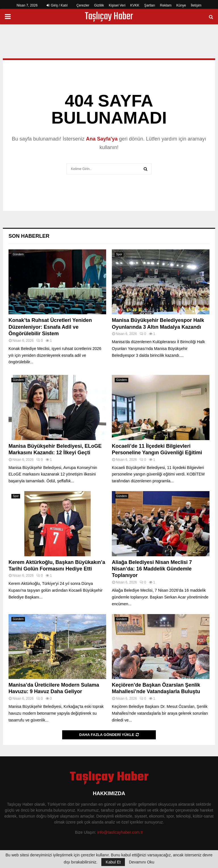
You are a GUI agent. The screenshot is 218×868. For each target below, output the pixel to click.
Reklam (166, 5)
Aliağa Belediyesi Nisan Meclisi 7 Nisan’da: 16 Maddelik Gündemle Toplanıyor (152, 569)
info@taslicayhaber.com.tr (120, 832)
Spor (119, 254)
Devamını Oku (142, 862)
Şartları (150, 5)
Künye (181, 5)
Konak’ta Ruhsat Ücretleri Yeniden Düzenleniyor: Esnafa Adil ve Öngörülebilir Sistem (50, 327)
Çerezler (83, 5)
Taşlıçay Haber (109, 17)
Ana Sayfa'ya (102, 139)
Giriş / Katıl (57, 5)
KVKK (135, 5)
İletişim (196, 5)
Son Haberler (29, 236)
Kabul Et (113, 862)
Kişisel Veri (117, 5)
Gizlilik (99, 5)
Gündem (18, 254)
